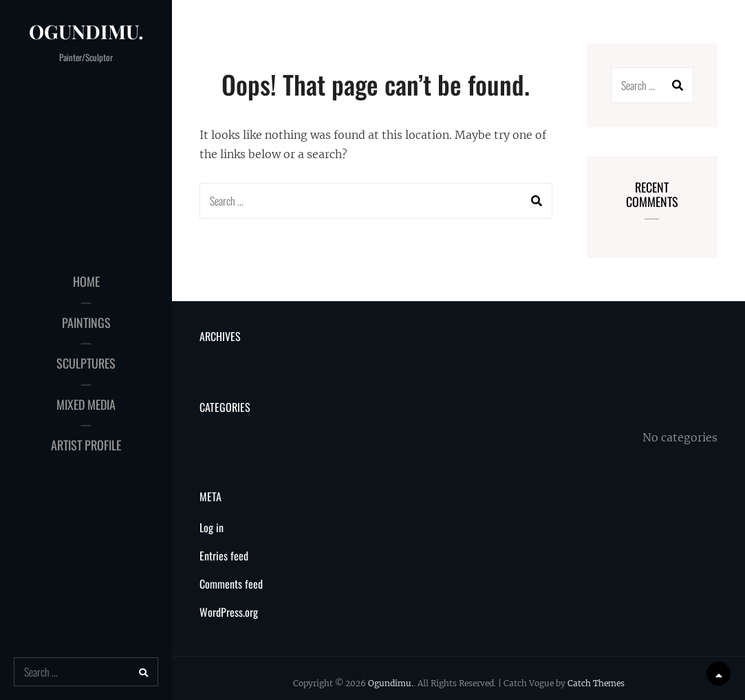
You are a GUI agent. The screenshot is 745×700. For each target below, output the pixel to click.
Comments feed (231, 584)
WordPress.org (229, 612)
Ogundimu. (86, 31)
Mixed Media (86, 404)
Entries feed (224, 556)
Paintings (86, 322)
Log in (212, 527)
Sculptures (86, 363)
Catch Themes (596, 683)
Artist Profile (86, 445)
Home (86, 281)
